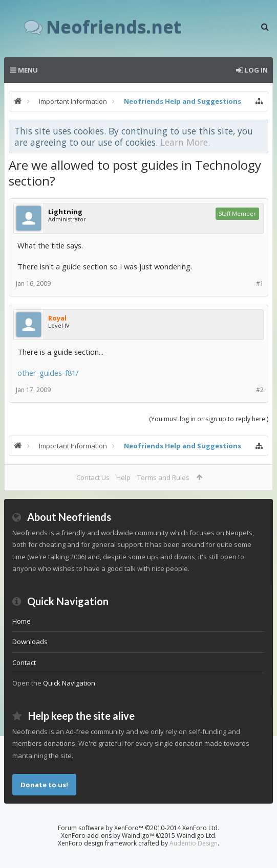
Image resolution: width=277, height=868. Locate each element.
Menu (24, 70)
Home (22, 621)
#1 (260, 283)
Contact (24, 663)
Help (123, 477)
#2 (260, 390)
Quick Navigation (69, 683)
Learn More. (185, 142)
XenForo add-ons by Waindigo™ (108, 836)
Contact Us (93, 477)
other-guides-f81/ (48, 373)
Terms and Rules (163, 477)
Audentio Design (194, 843)
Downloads (30, 642)
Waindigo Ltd (196, 836)
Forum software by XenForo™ (138, 828)
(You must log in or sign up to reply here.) (209, 419)
